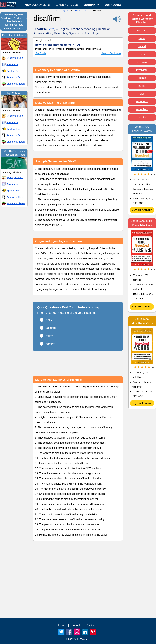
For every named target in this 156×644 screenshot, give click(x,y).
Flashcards (12, 64)
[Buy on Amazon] (142, 210)
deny (142, 54)
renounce (142, 101)
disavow (142, 62)
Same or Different (16, 84)
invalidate (142, 70)
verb (51, 29)
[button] (67, 5)
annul (142, 38)
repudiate (142, 109)
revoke (142, 117)
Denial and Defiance (82, 11)
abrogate (142, 31)
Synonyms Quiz (15, 58)
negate (142, 78)
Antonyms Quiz (15, 77)
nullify (142, 86)
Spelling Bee (13, 71)
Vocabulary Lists (63, 11)
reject (142, 94)
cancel (142, 46)
